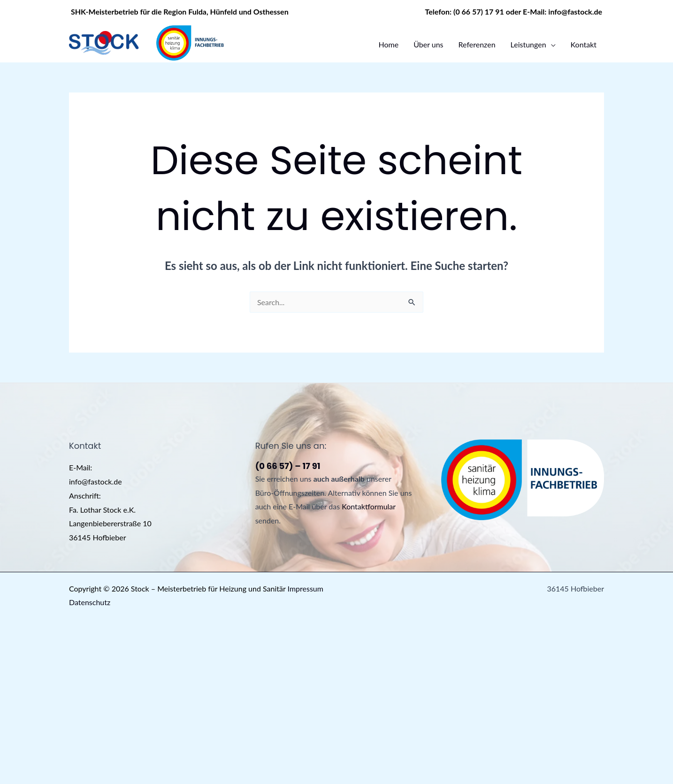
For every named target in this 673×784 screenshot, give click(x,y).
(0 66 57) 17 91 (479, 12)
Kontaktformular (369, 506)
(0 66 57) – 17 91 (288, 466)
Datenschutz (90, 602)
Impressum (306, 588)
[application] (551, 45)
